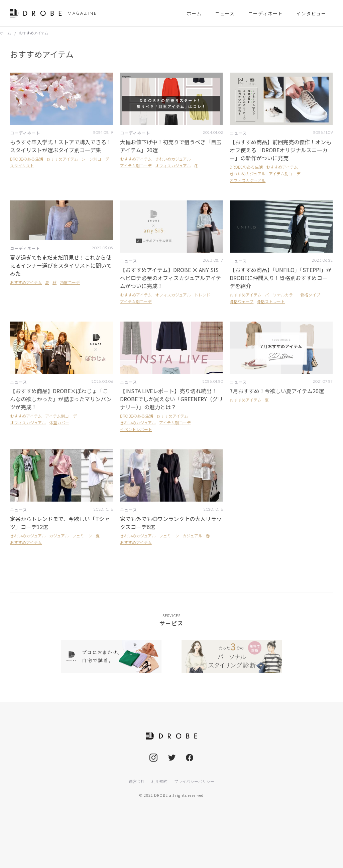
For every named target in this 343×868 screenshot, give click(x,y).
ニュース (238, 133)
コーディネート (25, 133)
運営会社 (137, 781)
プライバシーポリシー (194, 781)
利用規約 (159, 781)
